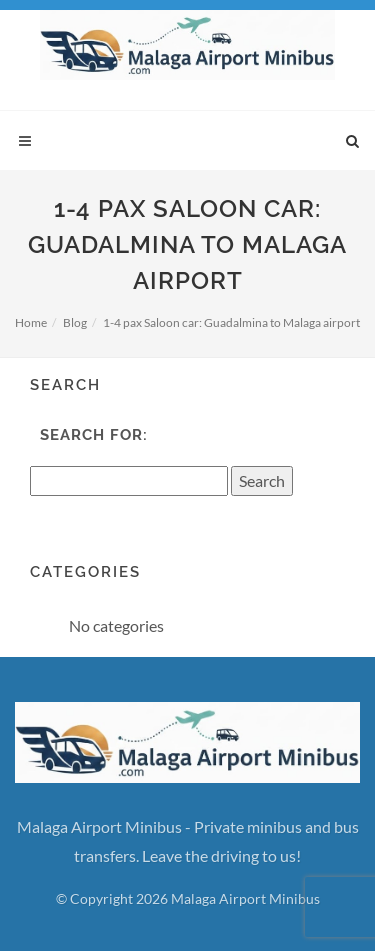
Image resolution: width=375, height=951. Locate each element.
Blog (75, 322)
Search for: (94, 435)
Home (31, 322)
